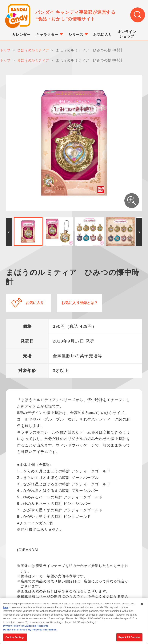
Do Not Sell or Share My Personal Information (30, 631)
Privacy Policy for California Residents (26, 627)
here (6, 608)
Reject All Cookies (129, 639)
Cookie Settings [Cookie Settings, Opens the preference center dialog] (15, 639)
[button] (9, 233)
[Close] (142, 605)
